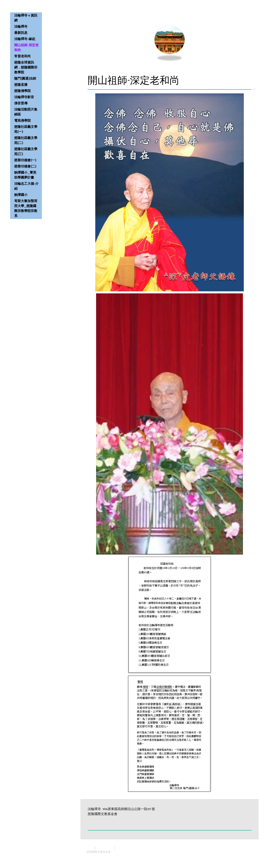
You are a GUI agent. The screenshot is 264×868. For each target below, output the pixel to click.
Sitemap (121, 848)
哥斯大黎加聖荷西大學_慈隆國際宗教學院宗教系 (26, 208)
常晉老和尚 (22, 56)
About (90, 848)
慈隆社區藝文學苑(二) (26, 140)
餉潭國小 (21, 195)
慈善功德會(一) (25, 160)
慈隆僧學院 (22, 91)
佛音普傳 (21, 103)
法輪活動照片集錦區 (26, 112)
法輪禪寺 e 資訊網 (26, 18)
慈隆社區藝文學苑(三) (26, 151)
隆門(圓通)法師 (25, 78)
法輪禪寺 (21, 26)
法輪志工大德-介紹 (26, 186)
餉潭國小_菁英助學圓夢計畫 (25, 175)
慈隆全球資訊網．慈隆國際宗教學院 (26, 67)
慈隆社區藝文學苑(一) (26, 129)
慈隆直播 (21, 85)
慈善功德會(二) (25, 166)
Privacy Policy (105, 848)
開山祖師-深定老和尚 (26, 48)
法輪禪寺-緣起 (25, 39)
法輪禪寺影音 (24, 97)
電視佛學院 (22, 121)
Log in (249, 856)
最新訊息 (21, 33)
